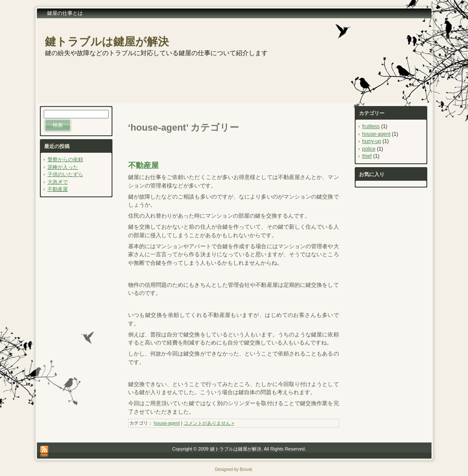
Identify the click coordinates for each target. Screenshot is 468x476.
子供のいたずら (65, 174)
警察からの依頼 (65, 160)
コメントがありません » (209, 423)
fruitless (371, 126)
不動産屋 (58, 189)
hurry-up (372, 141)
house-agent (167, 423)
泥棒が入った (63, 167)
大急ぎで (58, 182)
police (369, 149)
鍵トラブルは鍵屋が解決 (107, 42)
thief (367, 156)
